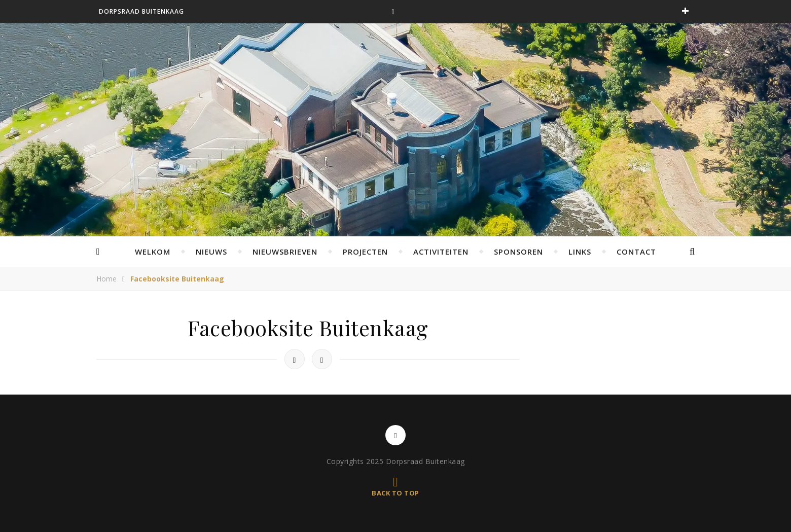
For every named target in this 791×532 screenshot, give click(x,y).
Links (580, 252)
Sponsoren (518, 252)
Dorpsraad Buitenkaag (141, 11)
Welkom (153, 252)
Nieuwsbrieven (285, 252)
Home (106, 279)
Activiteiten (441, 252)
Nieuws (211, 252)
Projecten (365, 252)
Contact (636, 252)
